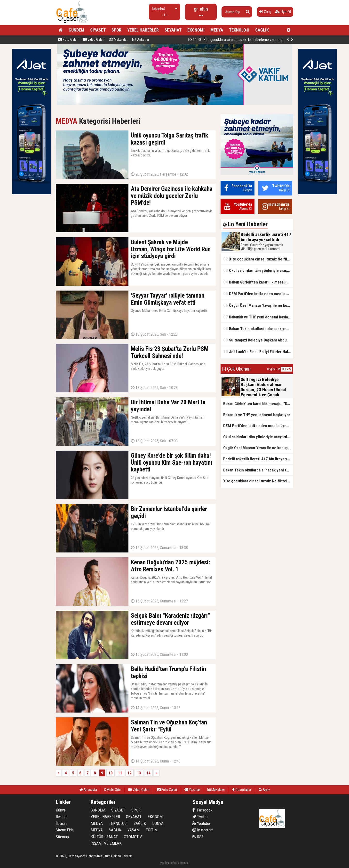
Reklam (62, 817)
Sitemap (62, 837)
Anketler (141, 40)
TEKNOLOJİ (239, 30)
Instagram (203, 830)
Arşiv (264, 790)
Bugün (271, 369)
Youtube (201, 823)
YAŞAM (134, 830)
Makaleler (118, 40)
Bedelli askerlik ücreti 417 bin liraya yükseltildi (240, 40)
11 (120, 773)
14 (148, 773)
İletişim (62, 823)
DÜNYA (158, 823)
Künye (61, 810)
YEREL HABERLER (143, 30)
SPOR (116, 30)
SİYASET (98, 30)
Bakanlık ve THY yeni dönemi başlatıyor (258, 317)
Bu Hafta (286, 369)
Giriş (265, 12)
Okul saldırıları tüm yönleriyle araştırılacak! (258, 270)
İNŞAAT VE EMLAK (106, 843)
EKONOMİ (196, 30)
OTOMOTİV (133, 837)
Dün (278, 369)
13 (139, 773)
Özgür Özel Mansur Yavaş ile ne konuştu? (258, 305)
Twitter (201, 817)
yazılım (165, 863)
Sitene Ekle (65, 830)
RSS (198, 837)
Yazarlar (192, 790)
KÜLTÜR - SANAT (104, 837)
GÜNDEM (76, 30)
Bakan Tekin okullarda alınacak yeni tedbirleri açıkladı (258, 329)
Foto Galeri (68, 40)
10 (111, 773)
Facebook (202, 810)
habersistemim (179, 863)
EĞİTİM (152, 830)
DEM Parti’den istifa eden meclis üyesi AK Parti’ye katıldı (258, 294)
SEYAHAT (173, 30)
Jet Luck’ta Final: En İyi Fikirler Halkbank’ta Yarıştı (258, 352)
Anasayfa (88, 790)
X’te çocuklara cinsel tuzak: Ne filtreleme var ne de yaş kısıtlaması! (258, 259)
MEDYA (217, 30)
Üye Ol (283, 12)
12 (129, 773)
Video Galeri (94, 40)
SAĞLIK (262, 30)
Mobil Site (113, 790)
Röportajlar (242, 790)
